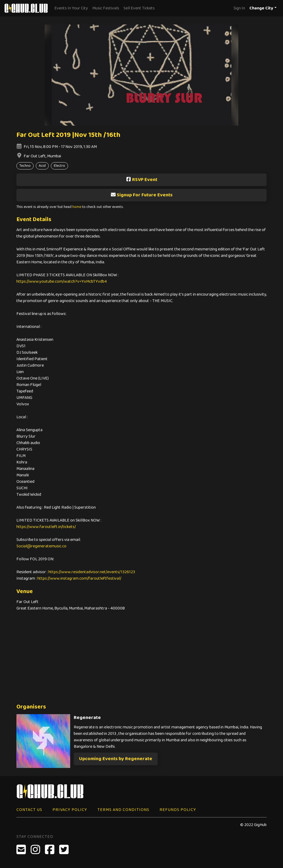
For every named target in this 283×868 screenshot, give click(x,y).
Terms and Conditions (123, 810)
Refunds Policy (178, 810)
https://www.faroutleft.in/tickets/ (46, 527)
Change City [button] (261, 8)
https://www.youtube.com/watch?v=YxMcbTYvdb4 (62, 281)
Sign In (239, 8)
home (77, 207)
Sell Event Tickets (139, 8)
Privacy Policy (70, 810)
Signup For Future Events (141, 195)
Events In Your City (71, 8)
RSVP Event (142, 180)
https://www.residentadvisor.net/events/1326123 (92, 572)
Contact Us (29, 810)
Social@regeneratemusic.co (41, 546)
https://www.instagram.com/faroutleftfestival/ (79, 578)
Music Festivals (106, 8)
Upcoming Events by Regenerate (116, 759)
